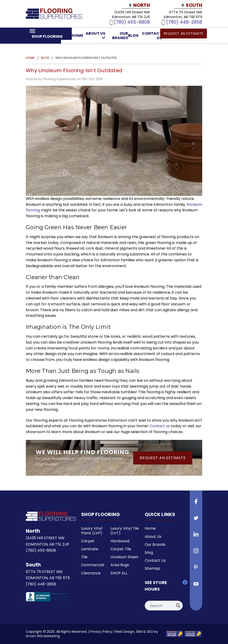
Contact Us (155, 560)
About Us (95, 35)
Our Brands (120, 36)
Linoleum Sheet (124, 557)
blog (133, 36)
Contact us (160, 426)
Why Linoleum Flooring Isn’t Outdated (74, 70)
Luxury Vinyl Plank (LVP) (92, 531)
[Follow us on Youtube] (196, 585)
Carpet (88, 541)
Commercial (93, 565)
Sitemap (152, 568)
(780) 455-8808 (132, 22)
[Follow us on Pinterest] (196, 569)
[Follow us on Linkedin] (196, 536)
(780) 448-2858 (184, 22)
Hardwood (120, 541)
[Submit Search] (178, 606)
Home (78, 36)
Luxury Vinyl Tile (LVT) (125, 531)
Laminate (90, 549)
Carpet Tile (121, 549)
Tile (84, 557)
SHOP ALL (119, 573)
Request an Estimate (184, 34)
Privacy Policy (101, 632)
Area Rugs (120, 565)
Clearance (91, 573)
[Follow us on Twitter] (196, 520)
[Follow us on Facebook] (196, 503)
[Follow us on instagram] (196, 553)
